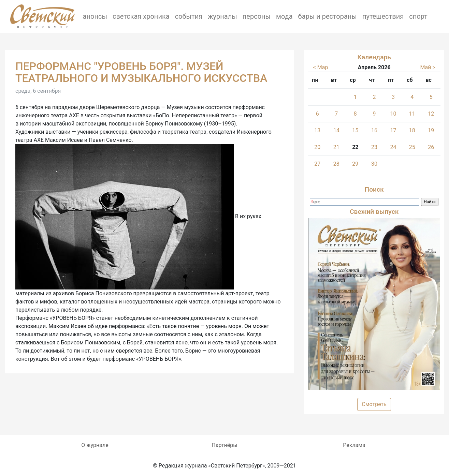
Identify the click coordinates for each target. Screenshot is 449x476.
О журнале (95, 445)
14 (336, 130)
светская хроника (141, 16)
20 (317, 147)
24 (393, 147)
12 (431, 114)
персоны (257, 16)
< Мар (321, 67)
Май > (428, 67)
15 (355, 130)
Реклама (354, 445)
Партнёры (224, 445)
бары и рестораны (328, 16)
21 (336, 147)
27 (317, 164)
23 (374, 147)
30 (374, 164)
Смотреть (374, 404)
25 (412, 147)
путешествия (383, 16)
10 (393, 114)
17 (393, 130)
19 (431, 130)
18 (412, 130)
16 (374, 130)
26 (431, 147)
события (189, 16)
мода (284, 16)
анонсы (95, 16)
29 (355, 164)
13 (317, 130)
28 (336, 164)
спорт (418, 16)
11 (412, 114)
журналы (222, 16)
